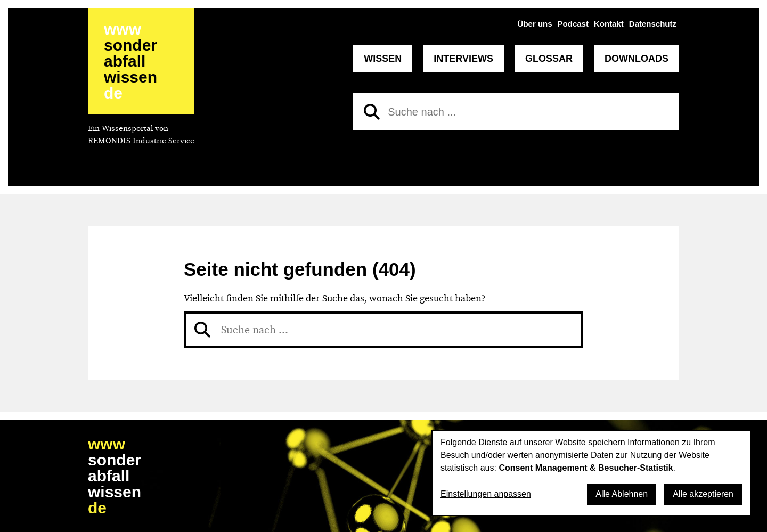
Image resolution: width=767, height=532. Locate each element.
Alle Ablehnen (622, 494)
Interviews (463, 59)
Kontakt (609, 24)
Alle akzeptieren (703, 494)
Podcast (573, 24)
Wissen (383, 59)
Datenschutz (653, 24)
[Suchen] (372, 112)
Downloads (637, 59)
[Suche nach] (516, 112)
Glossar (549, 59)
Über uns (535, 24)
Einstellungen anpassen (486, 494)
